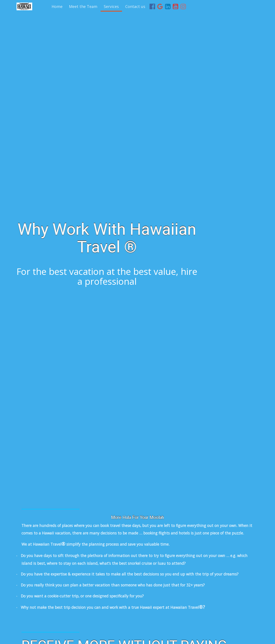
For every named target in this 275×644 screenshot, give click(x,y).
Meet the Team (83, 6)
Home (57, 6)
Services (111, 6)
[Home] (24, 6)
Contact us (135, 6)
